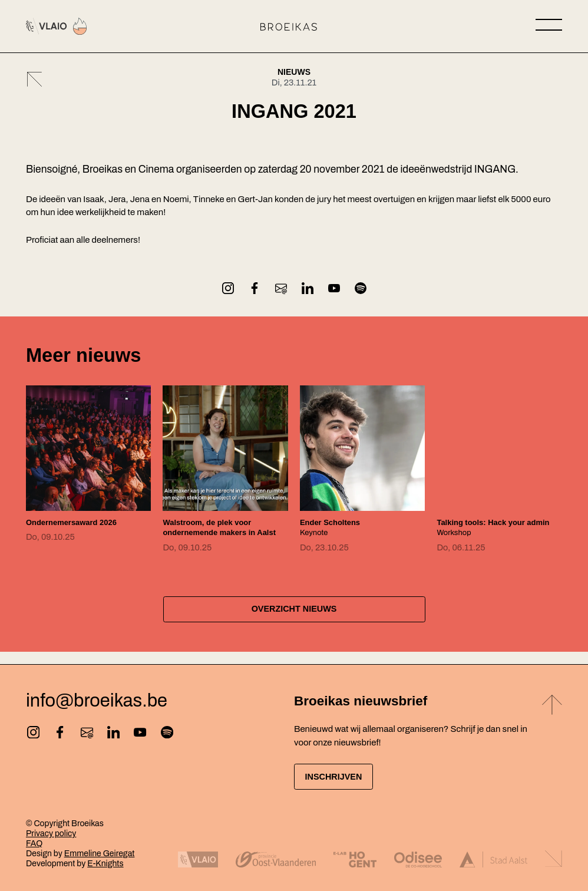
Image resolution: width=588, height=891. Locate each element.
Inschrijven (342, 776)
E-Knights (105, 864)
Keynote (333, 527)
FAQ (34, 844)
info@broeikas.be (97, 700)
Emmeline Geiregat (100, 854)
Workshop (486, 532)
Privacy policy (51, 834)
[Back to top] (552, 705)
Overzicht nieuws (294, 620)
